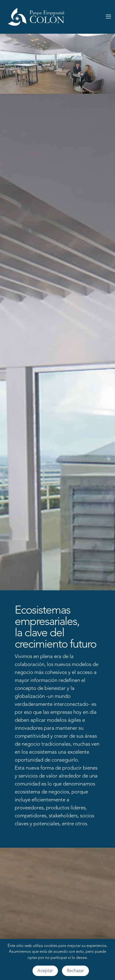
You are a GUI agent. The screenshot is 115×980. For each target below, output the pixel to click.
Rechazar (75, 971)
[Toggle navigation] (108, 17)
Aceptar (45, 971)
